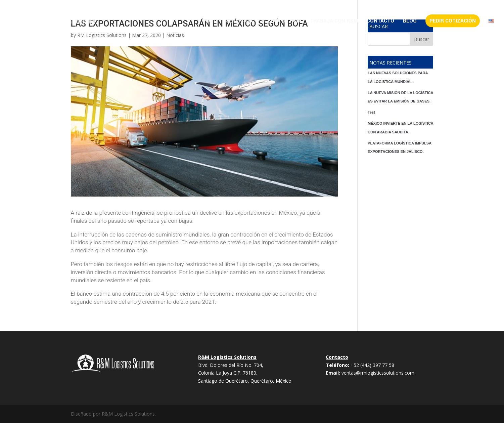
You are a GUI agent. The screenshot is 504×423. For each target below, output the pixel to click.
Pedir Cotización (453, 21)
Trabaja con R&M (334, 22)
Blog (410, 22)
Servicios (239, 22)
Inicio (210, 22)
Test (371, 112)
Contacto (380, 22)
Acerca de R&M (281, 22)
